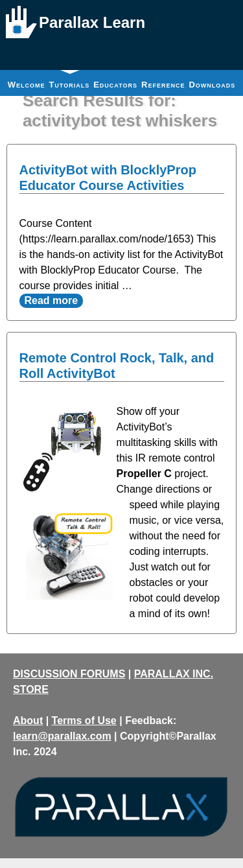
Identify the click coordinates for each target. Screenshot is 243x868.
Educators (115, 85)
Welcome (27, 85)
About (28, 721)
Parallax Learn (92, 22)
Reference (163, 85)
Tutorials (69, 80)
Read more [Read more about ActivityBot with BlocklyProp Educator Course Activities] (52, 300)
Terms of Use (84, 721)
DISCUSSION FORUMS (69, 674)
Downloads (212, 85)
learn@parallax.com (62, 736)
